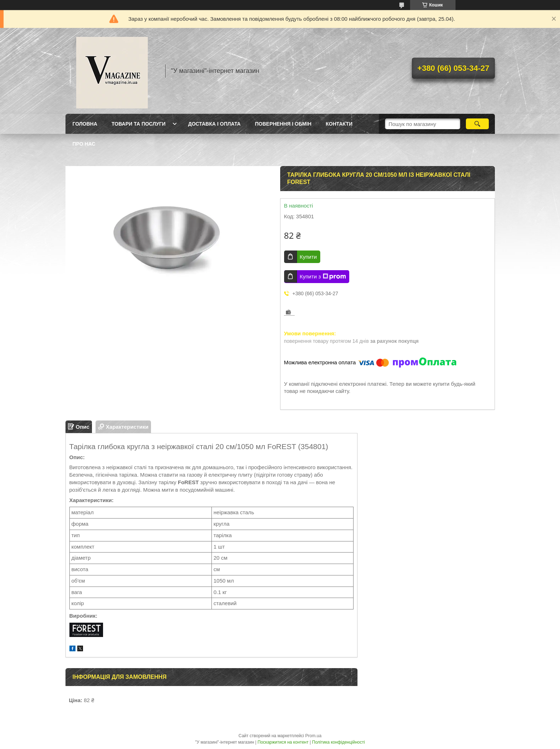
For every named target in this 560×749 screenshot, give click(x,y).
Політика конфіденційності (339, 742)
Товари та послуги (139, 124)
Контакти (339, 124)
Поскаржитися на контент (283, 742)
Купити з (323, 277)
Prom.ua (313, 736)
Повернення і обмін (283, 124)
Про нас (84, 144)
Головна (85, 124)
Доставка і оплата (215, 124)
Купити (308, 257)
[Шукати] (478, 124)
